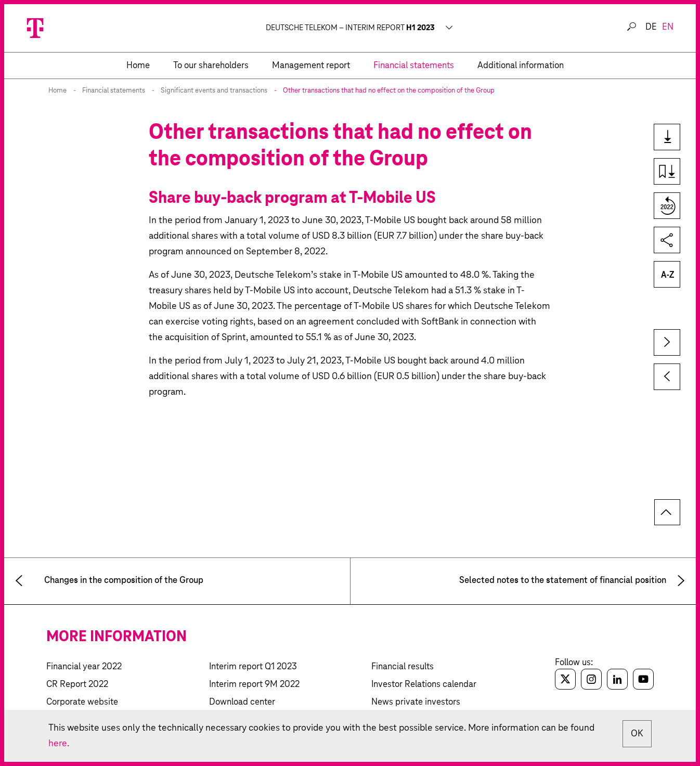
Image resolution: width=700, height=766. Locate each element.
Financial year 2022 (84, 667)
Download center (242, 702)
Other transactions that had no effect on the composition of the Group (389, 91)
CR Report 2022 (77, 685)
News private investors (416, 702)
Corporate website (82, 702)
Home (57, 91)
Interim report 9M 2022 (254, 685)
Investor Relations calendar (424, 685)
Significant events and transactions (214, 91)
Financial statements (114, 91)
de (651, 27)
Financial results (403, 667)
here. (59, 744)
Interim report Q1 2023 (253, 667)
